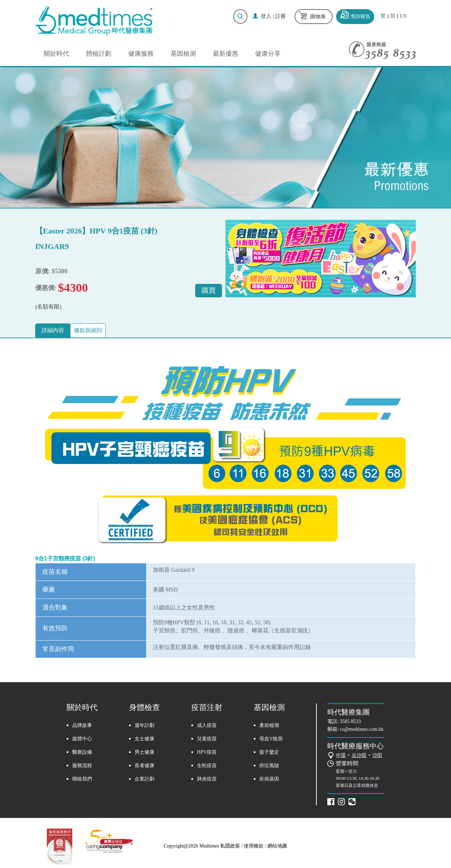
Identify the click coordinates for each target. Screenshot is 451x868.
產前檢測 (269, 726)
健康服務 (141, 54)
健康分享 (268, 54)
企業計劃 (144, 779)
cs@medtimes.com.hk (362, 730)
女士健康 (144, 739)
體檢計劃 (99, 54)
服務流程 (82, 766)
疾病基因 (269, 779)
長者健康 (144, 766)
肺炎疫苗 (207, 779)
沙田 (377, 756)
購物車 (318, 17)
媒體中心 (82, 739)
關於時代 (56, 54)
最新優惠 (225, 54)
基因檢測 (183, 54)
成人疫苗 (207, 726)
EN (403, 16)
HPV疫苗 (207, 752)
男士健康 (144, 752)
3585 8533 (351, 722)
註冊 (280, 16)
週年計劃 (144, 726)
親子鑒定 (269, 752)
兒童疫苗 (207, 739)
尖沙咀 (359, 756)
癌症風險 (269, 766)
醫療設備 (82, 752)
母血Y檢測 (271, 739)
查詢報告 (360, 16)
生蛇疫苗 (207, 766)
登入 (266, 16)
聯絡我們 (82, 779)
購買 (206, 290)
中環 (341, 756)
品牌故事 (82, 726)
